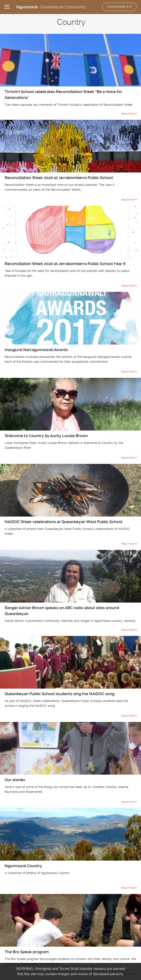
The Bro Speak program (27, 952)
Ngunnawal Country (23, 866)
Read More (128, 114)
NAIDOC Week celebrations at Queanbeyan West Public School (63, 522)
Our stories (15, 780)
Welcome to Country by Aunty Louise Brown (46, 436)
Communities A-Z (119, 7)
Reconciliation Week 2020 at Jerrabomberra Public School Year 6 (65, 264)
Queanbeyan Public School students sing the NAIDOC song (60, 694)
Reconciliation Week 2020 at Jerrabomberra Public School (59, 178)
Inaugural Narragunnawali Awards (36, 350)
